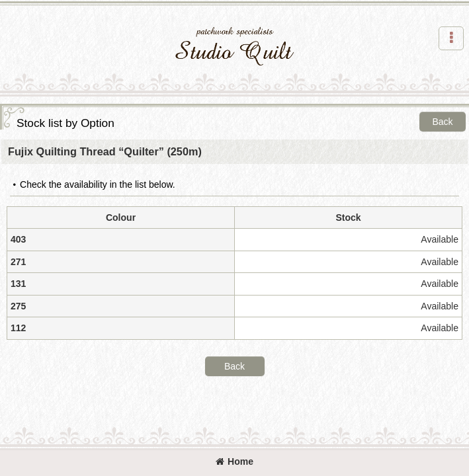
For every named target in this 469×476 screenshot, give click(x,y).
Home (234, 461)
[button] (451, 38)
